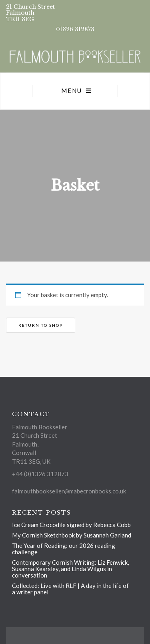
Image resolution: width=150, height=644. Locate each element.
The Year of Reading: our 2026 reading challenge (64, 549)
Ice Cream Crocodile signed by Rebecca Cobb (71, 525)
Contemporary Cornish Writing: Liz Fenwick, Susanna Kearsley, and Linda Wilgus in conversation (70, 569)
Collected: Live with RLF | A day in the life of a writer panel (70, 589)
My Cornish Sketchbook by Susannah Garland (72, 535)
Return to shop (41, 325)
